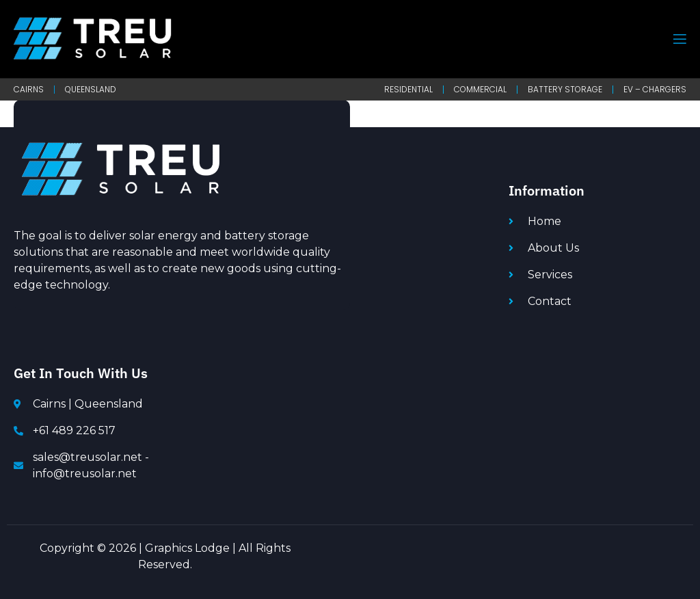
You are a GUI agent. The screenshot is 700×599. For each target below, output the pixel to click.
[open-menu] (679, 39)
